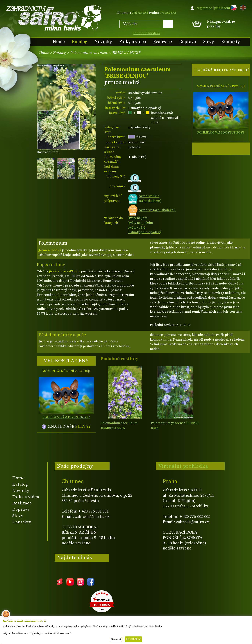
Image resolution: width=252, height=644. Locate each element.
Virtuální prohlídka (183, 466)
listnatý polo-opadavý (145, 232)
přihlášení (222, 8)
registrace (204, 8)
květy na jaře (138, 218)
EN (242, 7)
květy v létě (137, 228)
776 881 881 (140, 13)
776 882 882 (168, 13)
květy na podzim (141, 223)
